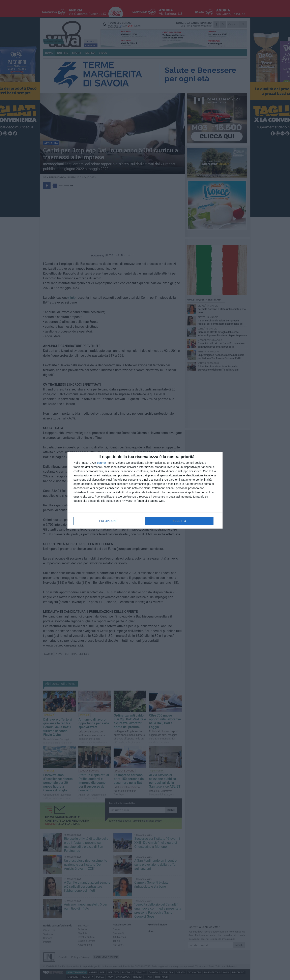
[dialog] (145, 490)
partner (101, 463)
